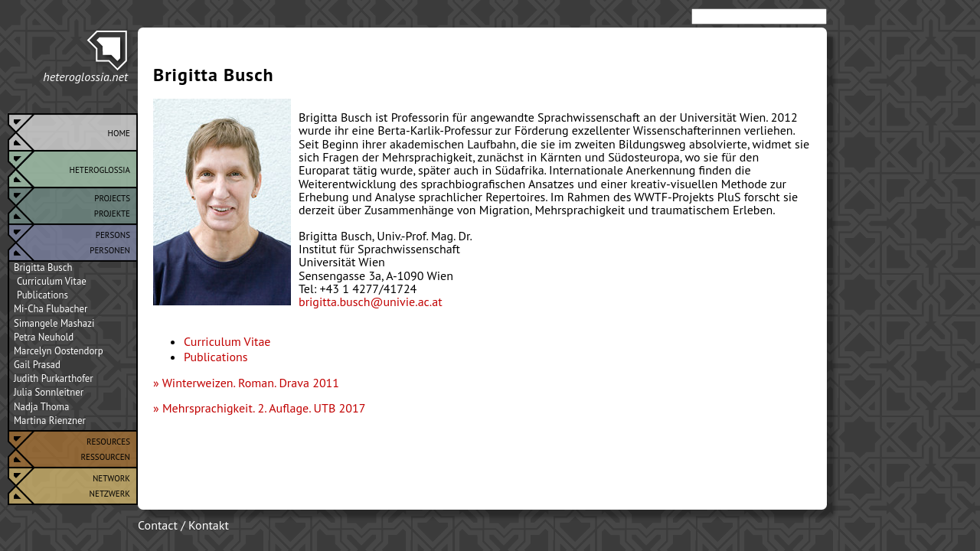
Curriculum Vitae (52, 282)
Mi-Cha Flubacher (51, 309)
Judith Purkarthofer (54, 379)
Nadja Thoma (41, 407)
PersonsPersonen (110, 241)
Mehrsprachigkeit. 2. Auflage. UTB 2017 (264, 408)
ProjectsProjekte (112, 204)
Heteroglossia (100, 168)
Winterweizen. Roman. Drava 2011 (251, 383)
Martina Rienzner (50, 421)
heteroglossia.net (85, 77)
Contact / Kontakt (183, 525)
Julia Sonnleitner (49, 393)
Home (119, 132)
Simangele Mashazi (54, 324)
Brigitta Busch (43, 268)
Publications (42, 295)
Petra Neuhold (44, 337)
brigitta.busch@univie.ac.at (371, 302)
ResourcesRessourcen (106, 448)
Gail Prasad (37, 365)
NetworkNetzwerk (110, 484)
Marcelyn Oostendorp (59, 351)
